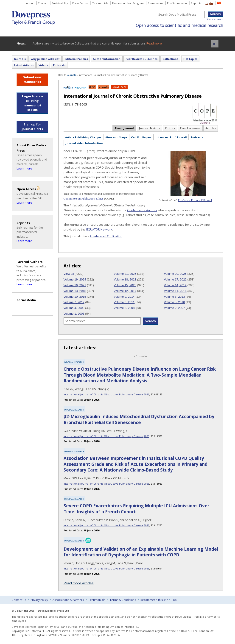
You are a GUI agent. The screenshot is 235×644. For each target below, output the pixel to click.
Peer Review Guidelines (141, 59)
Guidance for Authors (142, 210)
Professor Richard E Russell (195, 200)
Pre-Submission (177, 3)
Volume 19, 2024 (75, 279)
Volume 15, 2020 (125, 285)
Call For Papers (141, 137)
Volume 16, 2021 (75, 285)
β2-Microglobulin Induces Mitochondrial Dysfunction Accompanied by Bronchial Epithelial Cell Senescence (139, 419)
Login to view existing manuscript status (32, 103)
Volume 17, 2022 (175, 279)
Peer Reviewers (190, 128)
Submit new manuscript (32, 79)
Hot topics (190, 59)
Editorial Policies (76, 59)
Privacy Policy (39, 600)
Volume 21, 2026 (125, 274)
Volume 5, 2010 (174, 302)
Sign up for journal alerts (32, 127)
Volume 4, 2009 (74, 308)
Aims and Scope (116, 137)
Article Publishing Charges (83, 137)
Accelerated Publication (106, 236)
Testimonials (100, 3)
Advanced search (215, 19)
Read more (154, 43)
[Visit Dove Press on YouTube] (20, 306)
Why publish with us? (45, 59)
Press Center (80, 3)
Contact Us (19, 600)
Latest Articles (24, 65)
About (30, 3)
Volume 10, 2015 (75, 297)
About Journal (124, 128)
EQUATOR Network (99, 229)
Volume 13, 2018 (75, 291)
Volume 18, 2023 (125, 279)
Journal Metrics (150, 128)
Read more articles (79, 583)
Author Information (107, 59)
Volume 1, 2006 (74, 314)
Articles (211, 128)
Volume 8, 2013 (174, 297)
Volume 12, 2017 (125, 291)
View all (69, 274)
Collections (170, 59)
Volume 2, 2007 (174, 308)
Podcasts (59, 65)
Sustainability (60, 3)
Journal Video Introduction (84, 143)
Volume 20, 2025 (175, 274)
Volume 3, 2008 (124, 308)
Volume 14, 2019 (175, 285)
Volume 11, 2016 (175, 291)
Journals (20, 59)
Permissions (155, 3)
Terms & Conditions (123, 600)
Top (174, 600)
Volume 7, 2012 (74, 302)
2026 (146, 394)
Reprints (196, 3)
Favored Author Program (128, 3)
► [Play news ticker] (215, 44)
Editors (170, 128)
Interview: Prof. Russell (171, 137)
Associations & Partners (68, 600)
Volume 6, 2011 (124, 302)
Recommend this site (154, 600)
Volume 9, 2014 (124, 297)
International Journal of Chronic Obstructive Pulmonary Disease (103, 394)
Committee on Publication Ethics (84, 198)
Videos (43, 65)
